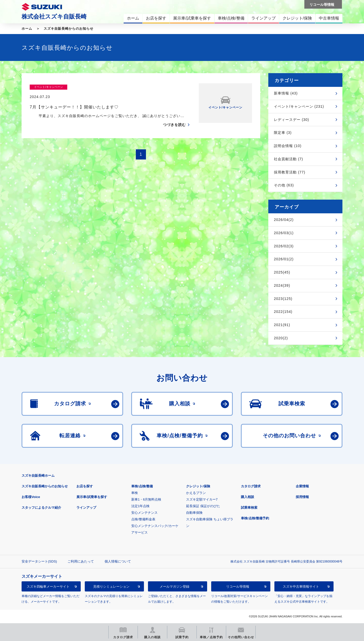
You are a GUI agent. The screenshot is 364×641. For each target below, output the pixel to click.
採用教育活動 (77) (290, 172)
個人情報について (118, 561)
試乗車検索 (249, 508)
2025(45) (282, 272)
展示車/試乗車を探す (92, 497)
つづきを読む (174, 115)
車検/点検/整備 (142, 486)
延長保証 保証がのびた (203, 506)
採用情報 (302, 497)
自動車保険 (194, 513)
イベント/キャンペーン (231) (299, 106)
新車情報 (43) (286, 93)
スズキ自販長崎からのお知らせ (69, 29)
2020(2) (281, 338)
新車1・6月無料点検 (146, 499)
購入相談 (247, 497)
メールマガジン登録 (175, 587)
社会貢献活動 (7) (288, 159)
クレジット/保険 (198, 486)
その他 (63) (284, 185)
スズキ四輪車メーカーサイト (48, 587)
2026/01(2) (284, 259)
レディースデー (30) (292, 120)
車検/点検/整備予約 (255, 518)
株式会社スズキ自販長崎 (54, 17)
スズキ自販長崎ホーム (38, 476)
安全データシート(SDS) (39, 561)
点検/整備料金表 (143, 519)
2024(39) (282, 285)
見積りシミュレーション (111, 587)
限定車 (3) (283, 133)
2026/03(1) (284, 233)
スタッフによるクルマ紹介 (41, 508)
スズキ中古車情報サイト (301, 587)
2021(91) (282, 325)
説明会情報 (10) (288, 146)
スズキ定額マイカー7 (202, 499)
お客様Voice (31, 497)
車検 (135, 493)
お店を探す (85, 486)
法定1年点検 (140, 506)
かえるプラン (196, 493)
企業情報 (302, 486)
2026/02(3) (284, 246)
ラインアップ (86, 508)
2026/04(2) (284, 220)
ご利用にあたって (81, 561)
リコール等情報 (238, 587)
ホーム (27, 29)
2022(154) (283, 312)
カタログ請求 (251, 486)
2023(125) (283, 299)
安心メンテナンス (144, 513)
